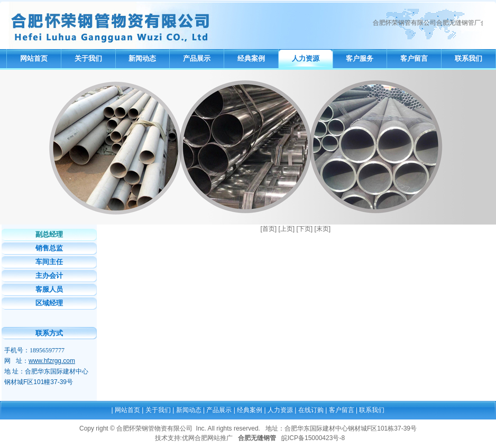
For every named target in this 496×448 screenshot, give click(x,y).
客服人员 (49, 289)
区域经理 (49, 303)
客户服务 (360, 58)
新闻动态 (142, 58)
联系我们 (469, 58)
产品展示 (197, 58)
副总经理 (49, 234)
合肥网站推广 (214, 438)
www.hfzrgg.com (52, 361)
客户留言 (414, 58)
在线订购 (311, 410)
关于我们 (88, 58)
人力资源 (306, 58)
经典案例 (251, 58)
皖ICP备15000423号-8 (313, 438)
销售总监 (49, 248)
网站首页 (34, 58)
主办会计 (49, 276)
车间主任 (49, 262)
